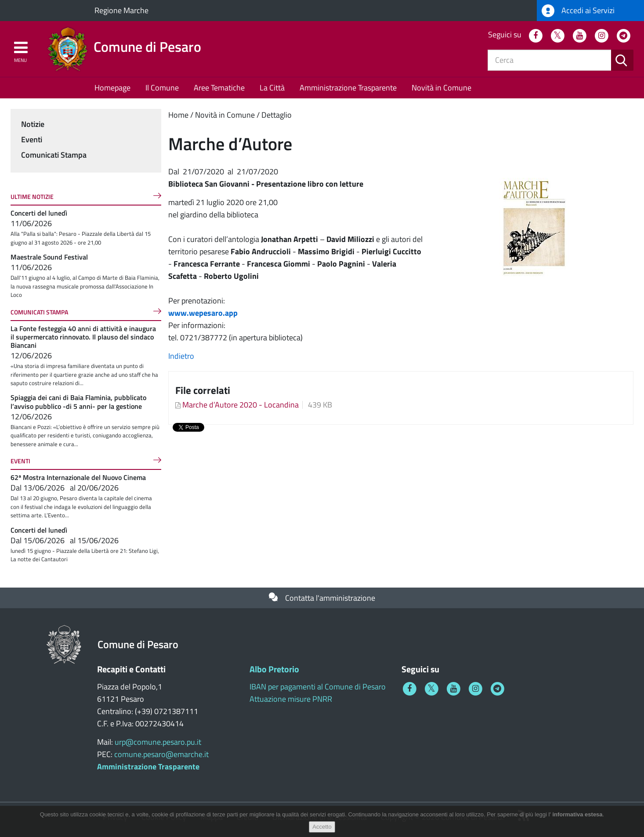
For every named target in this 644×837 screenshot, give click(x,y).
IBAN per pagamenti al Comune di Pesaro (318, 687)
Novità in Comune (441, 88)
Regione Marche (121, 10)
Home (178, 115)
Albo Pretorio (274, 669)
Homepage (112, 88)
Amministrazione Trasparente (348, 88)
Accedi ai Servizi (578, 11)
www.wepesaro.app (203, 313)
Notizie (33, 124)
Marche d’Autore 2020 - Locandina (241, 405)
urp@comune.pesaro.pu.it (158, 742)
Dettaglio (277, 115)
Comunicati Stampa (54, 155)
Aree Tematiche (219, 88)
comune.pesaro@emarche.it (161, 754)
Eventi (32, 139)
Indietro (181, 356)
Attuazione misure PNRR (291, 699)
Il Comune (162, 88)
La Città (272, 88)
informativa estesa (577, 814)
